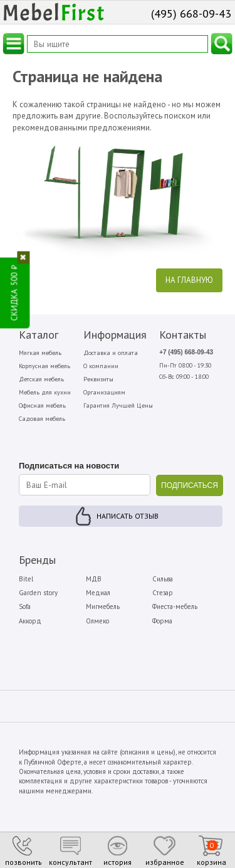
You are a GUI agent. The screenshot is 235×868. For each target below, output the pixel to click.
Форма (162, 621)
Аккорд (30, 621)
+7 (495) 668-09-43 (186, 352)
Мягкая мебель (40, 353)
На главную (189, 280)
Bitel (26, 579)
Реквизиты (98, 379)
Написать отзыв (128, 516)
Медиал (98, 593)
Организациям (104, 392)
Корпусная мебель (44, 366)
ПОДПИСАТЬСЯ (190, 485)
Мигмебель (103, 606)
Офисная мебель (42, 405)
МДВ (94, 579)
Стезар (163, 593)
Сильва (163, 579)
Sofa (25, 606)
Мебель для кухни (45, 392)
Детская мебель (41, 379)
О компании (101, 366)
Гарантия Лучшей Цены (118, 405)
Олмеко (97, 621)
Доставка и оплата (111, 353)
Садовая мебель (42, 419)
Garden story (38, 593)
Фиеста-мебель (175, 606)
